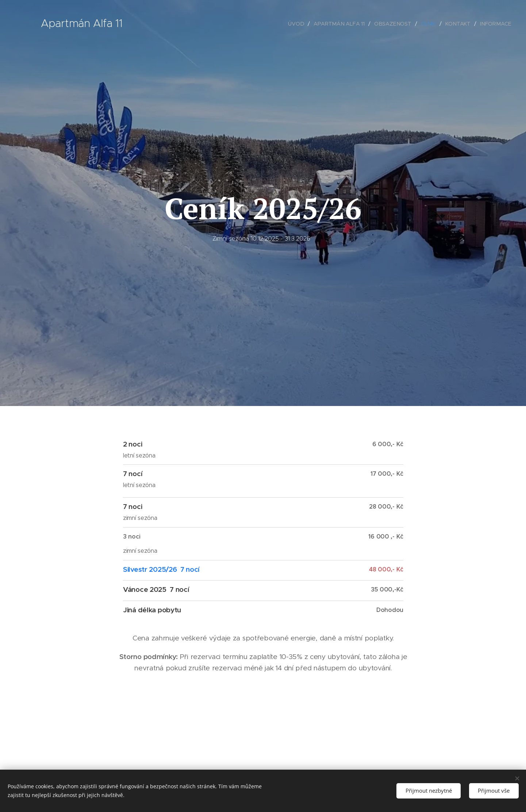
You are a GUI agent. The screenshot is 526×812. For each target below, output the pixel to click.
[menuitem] (301, 24)
